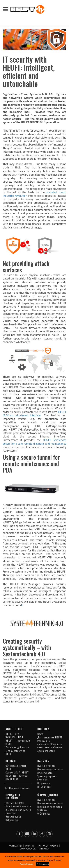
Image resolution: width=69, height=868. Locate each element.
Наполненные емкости (50, 769)
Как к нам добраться (17, 747)
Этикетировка (45, 773)
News (40, 734)
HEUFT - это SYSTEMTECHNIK (15, 736)
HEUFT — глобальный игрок (18, 742)
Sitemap (44, 849)
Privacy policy (48, 846)
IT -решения (44, 787)
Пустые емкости (46, 766)
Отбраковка (44, 783)
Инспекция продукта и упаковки (18, 811)
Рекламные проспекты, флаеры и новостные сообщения (50, 744)
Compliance (28, 849)
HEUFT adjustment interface (34, 414)
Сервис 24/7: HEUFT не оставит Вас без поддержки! (17, 776)
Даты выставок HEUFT (50, 737)
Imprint (30, 846)
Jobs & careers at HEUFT (15, 752)
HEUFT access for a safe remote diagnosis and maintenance (34, 442)
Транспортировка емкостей (47, 778)
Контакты (16, 846)
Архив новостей (46, 751)
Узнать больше (27, 864)
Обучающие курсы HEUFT (16, 767)
